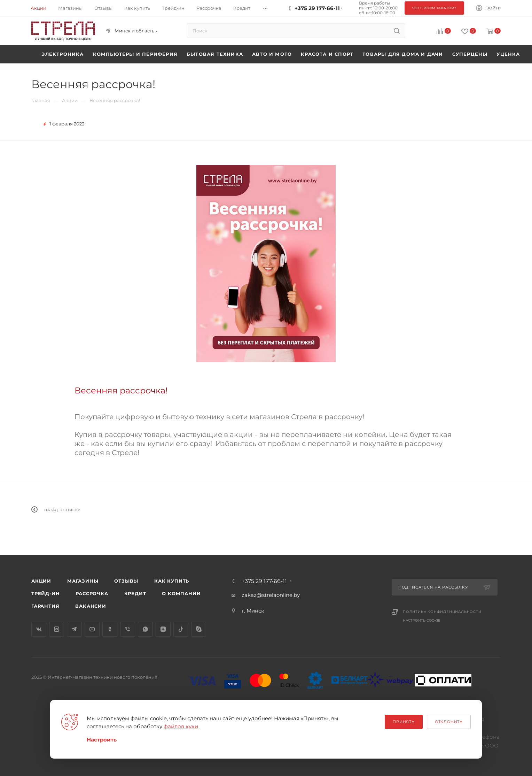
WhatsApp (145, 629)
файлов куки (181, 726)
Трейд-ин (45, 593)
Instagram (57, 629)
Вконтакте (39, 629)
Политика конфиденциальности (442, 612)
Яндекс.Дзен (163, 629)
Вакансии (91, 606)
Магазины (83, 581)
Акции (41, 581)
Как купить (172, 581)
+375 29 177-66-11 (264, 581)
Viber (128, 629)
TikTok (181, 629)
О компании (181, 593)
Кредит (135, 593)
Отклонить (449, 722)
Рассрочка (92, 593)
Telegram (74, 629)
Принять (404, 722)
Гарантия (45, 606)
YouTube (92, 629)
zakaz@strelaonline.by (271, 595)
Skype (199, 629)
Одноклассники (110, 629)
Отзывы (126, 581)
